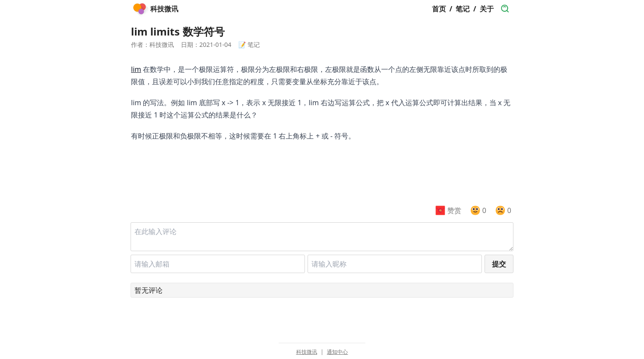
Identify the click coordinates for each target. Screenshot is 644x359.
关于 (487, 9)
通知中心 (337, 352)
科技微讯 (307, 352)
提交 (499, 264)
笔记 (463, 9)
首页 (439, 9)
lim (136, 69)
